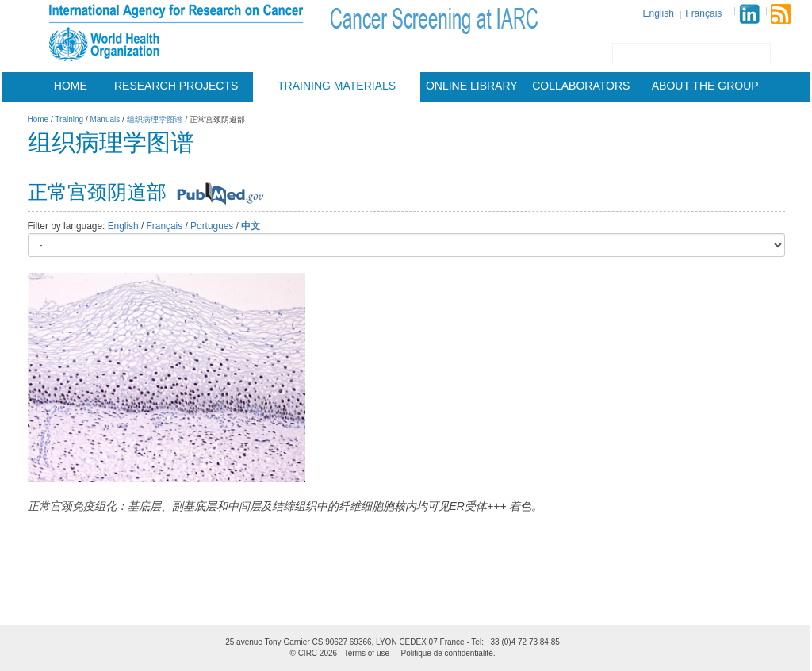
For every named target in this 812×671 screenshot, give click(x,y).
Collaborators (581, 86)
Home (71, 86)
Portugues (212, 226)
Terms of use (367, 653)
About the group (705, 86)
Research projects (176, 86)
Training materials (337, 86)
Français (703, 13)
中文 (251, 226)
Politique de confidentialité (447, 653)
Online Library (472, 86)
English (659, 13)
